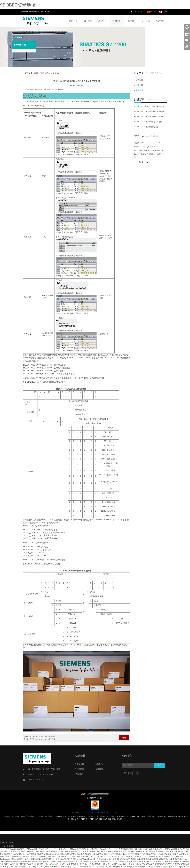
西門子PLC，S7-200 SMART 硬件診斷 (43, 739)
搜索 (159, 765)
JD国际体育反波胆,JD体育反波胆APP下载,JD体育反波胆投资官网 (105, 862)
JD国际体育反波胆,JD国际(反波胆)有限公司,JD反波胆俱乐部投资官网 (139, 867)
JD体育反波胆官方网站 (15, 849)
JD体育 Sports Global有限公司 (55, 849)
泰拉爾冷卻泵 (162, 816)
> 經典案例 (99, 769)
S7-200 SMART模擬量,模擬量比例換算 (149, 117)
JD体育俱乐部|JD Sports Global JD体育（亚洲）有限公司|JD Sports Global (100, 864)
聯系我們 (160, 21)
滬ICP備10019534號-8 (95, 798)
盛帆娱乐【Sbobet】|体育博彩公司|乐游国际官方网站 (136, 854)
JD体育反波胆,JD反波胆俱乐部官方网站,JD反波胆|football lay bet (93, 849)
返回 (124, 738)
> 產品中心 (99, 764)
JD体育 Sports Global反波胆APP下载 (17, 867)
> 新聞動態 (80, 769)
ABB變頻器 (81, 816)
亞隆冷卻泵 (91, 816)
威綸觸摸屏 (121, 816)
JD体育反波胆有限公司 (105, 854)
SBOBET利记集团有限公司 (168, 854)
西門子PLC (131, 816)
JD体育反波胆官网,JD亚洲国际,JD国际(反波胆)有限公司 (141, 849)
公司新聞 (140, 85)
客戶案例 (131, 21)
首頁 (36, 73)
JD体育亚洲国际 (156, 862)
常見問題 (55, 73)
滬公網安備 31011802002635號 (96, 794)
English (165, 12)
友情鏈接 (140, 162)
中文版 (153, 12)
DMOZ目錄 (72, 819)
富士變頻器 (16, 816)
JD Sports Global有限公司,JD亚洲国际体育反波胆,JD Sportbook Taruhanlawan (154, 851)
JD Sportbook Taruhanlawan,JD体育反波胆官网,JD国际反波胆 (146, 856)
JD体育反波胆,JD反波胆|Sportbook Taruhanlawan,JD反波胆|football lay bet (84, 859)
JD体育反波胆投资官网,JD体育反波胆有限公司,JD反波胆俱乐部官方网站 (141, 859)
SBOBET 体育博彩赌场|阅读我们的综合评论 (23, 862)
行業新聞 (140, 80)
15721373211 (138, 12)
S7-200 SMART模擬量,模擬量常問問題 (149, 112)
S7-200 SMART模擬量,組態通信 (146, 127)
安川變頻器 (30, 816)
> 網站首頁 (80, 764)
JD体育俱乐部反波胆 (84, 867)
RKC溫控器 (141, 816)
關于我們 (88, 21)
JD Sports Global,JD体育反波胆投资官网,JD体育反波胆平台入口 (57, 851)
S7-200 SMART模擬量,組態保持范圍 (148, 122)
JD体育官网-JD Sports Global (42, 867)
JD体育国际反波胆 (48, 862)
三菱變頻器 (60, 816)
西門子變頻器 (71, 816)
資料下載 (146, 21)
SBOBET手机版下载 (99, 856)
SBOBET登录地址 (18, 5)
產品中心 (102, 21)
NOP (23, 816)
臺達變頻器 (50, 816)
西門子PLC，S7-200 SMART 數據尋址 (43, 737)
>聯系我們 (79, 774)
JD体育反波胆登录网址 (33, 849)
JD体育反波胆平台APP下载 (67, 862)
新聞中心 (117, 21)
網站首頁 (73, 21)
